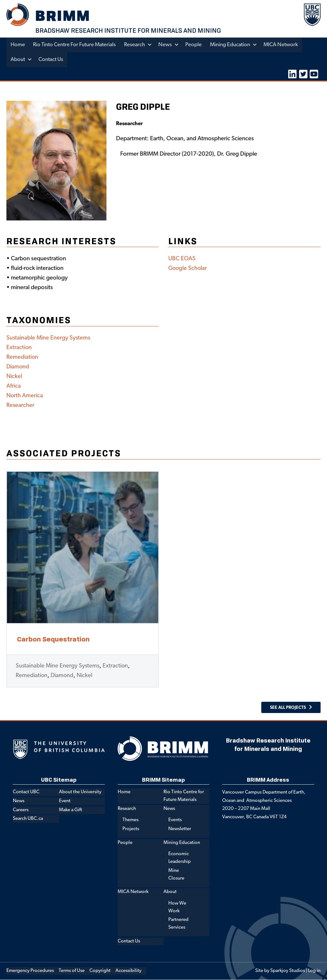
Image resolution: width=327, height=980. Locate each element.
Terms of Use (72, 971)
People (196, 45)
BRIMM (64, 16)
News (167, 45)
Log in (314, 971)
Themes (130, 820)
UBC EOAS (182, 259)
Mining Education (232, 45)
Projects (131, 829)
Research (136, 45)
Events (175, 820)
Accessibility (128, 971)
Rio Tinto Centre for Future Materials (75, 45)
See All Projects (288, 708)
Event (65, 801)
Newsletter (180, 829)
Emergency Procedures (30, 971)
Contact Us (51, 60)
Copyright (100, 971)
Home (18, 45)
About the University (80, 792)
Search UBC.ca (28, 819)
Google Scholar (188, 268)
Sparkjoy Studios (288, 971)
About (18, 60)
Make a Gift (71, 810)
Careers (21, 810)
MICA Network (284, 45)
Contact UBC (26, 792)
